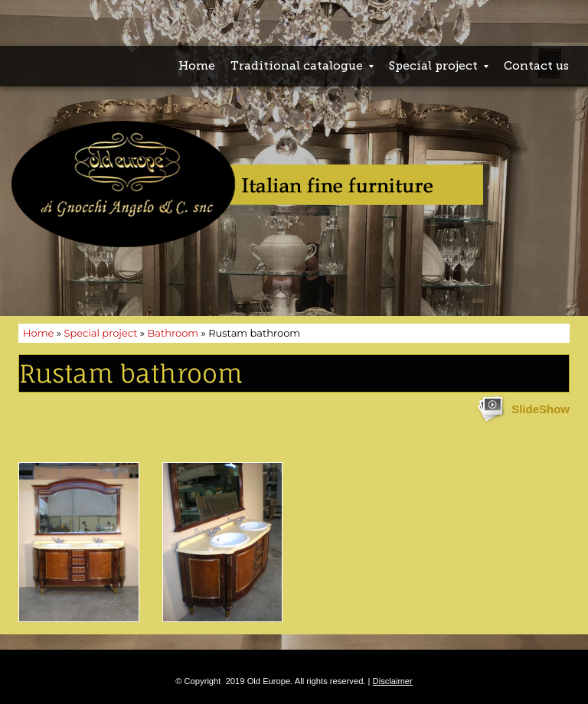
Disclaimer (393, 681)
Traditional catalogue (302, 66)
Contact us (536, 66)
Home (197, 66)
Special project (439, 66)
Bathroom (173, 333)
